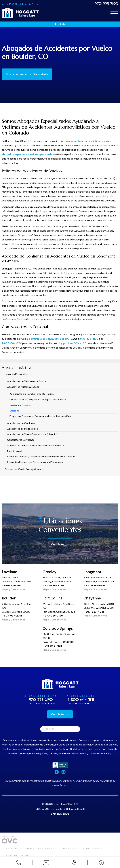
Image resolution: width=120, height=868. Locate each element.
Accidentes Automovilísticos (23, 387)
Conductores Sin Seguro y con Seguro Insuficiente (38, 399)
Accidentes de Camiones (21, 423)
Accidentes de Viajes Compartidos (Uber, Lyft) (33, 434)
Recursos (107, 849)
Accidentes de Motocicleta (23, 429)
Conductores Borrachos (21, 440)
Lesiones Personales (16, 374)
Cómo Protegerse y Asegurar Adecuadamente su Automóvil (41, 457)
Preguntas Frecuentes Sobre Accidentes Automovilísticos (42, 416)
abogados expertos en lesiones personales (28, 154)
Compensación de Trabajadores (23, 469)
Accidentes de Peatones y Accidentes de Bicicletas (36, 446)
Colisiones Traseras (20, 405)
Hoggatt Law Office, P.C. (73, 343)
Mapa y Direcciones (14, 589)
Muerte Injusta (15, 451)
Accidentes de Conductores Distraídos (32, 394)
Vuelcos (14, 411)
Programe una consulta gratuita (30, 74)
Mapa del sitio (21, 853)
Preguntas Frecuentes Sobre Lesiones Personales (35, 462)
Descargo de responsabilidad (73, 849)
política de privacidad (28, 849)
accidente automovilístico (84, 141)
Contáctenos (60, 544)
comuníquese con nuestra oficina (49, 339)
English (60, 24)
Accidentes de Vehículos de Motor (27, 381)
